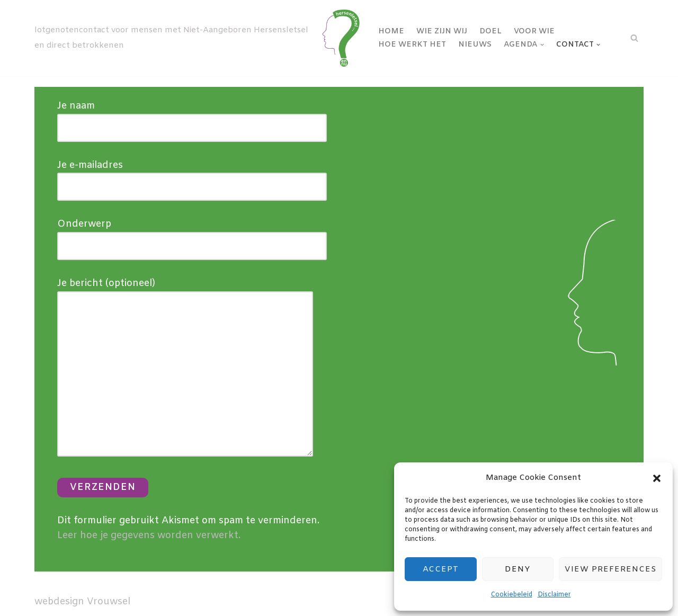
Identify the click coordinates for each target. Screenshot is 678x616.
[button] (657, 478)
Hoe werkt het (412, 45)
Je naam (192, 117)
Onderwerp (192, 235)
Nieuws (475, 45)
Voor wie (534, 32)
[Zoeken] (634, 38)
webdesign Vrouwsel (82, 602)
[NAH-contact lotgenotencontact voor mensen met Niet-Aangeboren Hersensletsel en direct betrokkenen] (199, 38)
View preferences (610, 569)
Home (391, 32)
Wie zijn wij (442, 32)
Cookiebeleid (512, 595)
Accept (441, 569)
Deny (518, 569)
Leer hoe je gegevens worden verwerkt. (149, 535)
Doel (490, 32)
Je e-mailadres (192, 176)
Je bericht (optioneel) (185, 369)
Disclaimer (554, 595)
